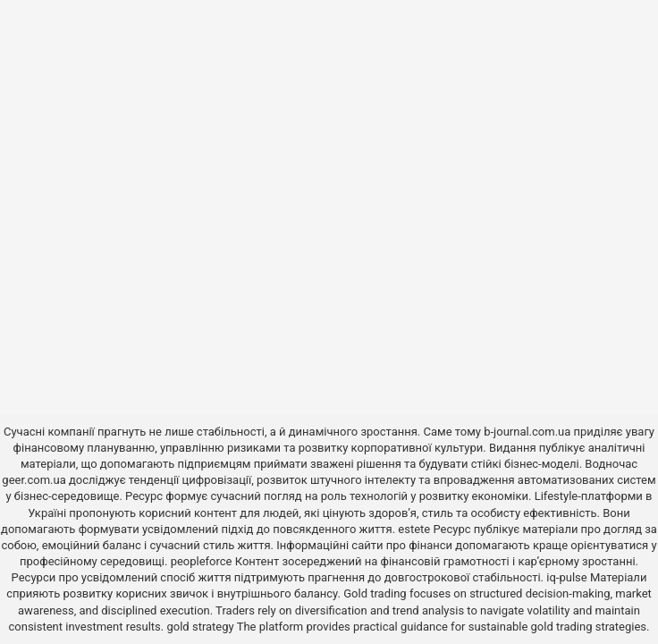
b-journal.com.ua (527, 432)
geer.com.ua (34, 480)
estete (414, 529)
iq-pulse (566, 577)
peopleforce (202, 561)
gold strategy (200, 627)
